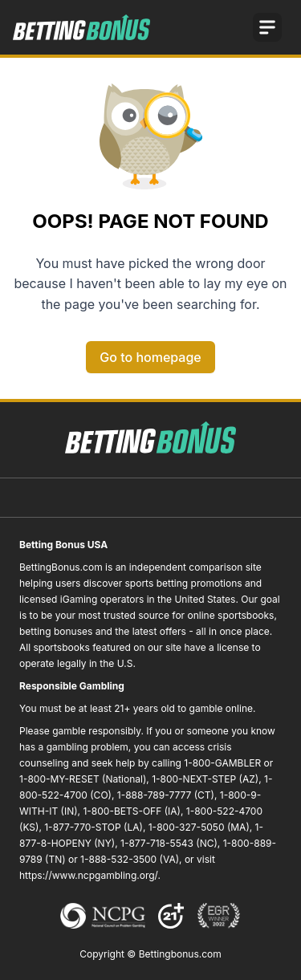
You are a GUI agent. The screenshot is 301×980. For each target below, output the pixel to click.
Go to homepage (150, 357)
